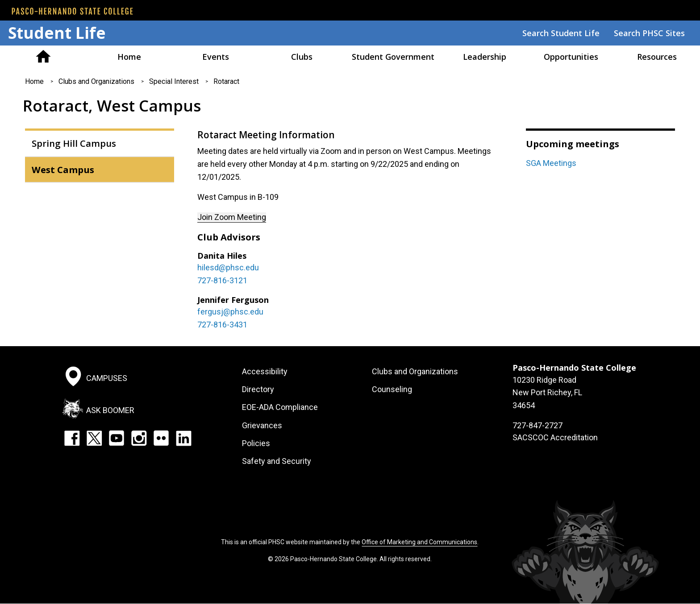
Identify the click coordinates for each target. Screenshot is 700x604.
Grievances (262, 425)
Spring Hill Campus (74, 143)
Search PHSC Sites (649, 33)
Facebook (72, 438)
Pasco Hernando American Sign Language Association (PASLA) (43, 57)
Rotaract (226, 81)
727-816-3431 (222, 325)
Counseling (392, 389)
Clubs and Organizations (96, 81)
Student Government (393, 57)
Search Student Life (561, 33)
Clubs (302, 57)
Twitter (94, 438)
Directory (258, 389)
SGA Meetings (551, 163)
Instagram (139, 438)
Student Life (57, 33)
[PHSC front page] (72, 11)
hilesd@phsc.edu (228, 267)
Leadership (485, 57)
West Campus (63, 170)
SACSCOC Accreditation (555, 437)
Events (216, 57)
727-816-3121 (222, 280)
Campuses (107, 378)
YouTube (117, 438)
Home (129, 57)
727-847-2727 (537, 425)
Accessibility (265, 371)
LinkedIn (183, 438)
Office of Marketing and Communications (419, 542)
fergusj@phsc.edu (230, 312)
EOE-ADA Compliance (280, 407)
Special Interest (174, 81)
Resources (657, 57)
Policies (256, 443)
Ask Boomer (110, 410)
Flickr (161, 438)
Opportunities (571, 57)
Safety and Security (277, 461)
